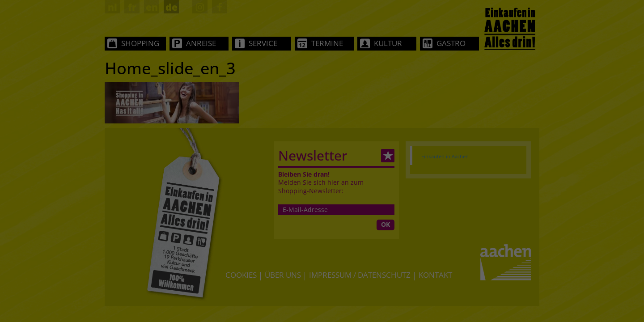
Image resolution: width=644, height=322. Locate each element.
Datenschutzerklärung (380, 134)
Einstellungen (338, 143)
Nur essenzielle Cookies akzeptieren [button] (322, 250)
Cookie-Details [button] (277, 271)
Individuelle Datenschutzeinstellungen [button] (322, 261)
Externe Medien (391, 172)
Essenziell (238, 172)
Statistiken (310, 172)
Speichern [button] (322, 230)
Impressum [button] (372, 271)
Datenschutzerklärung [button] (326, 271)
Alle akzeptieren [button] (322, 203)
